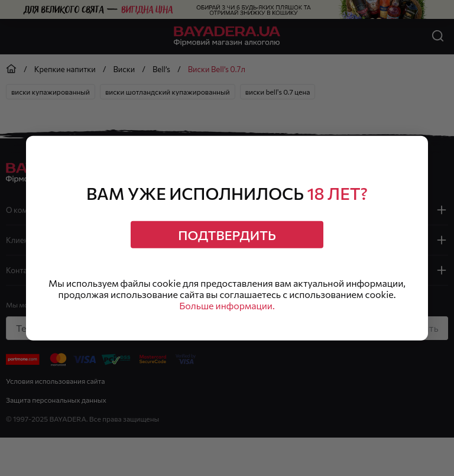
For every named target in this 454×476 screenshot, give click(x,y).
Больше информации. (227, 306)
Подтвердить (227, 234)
